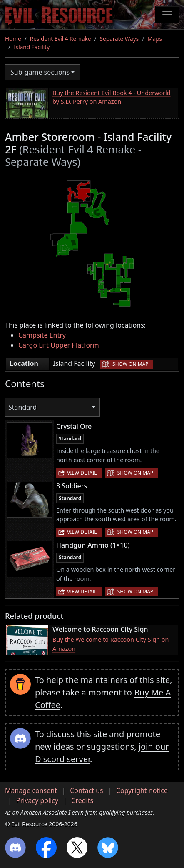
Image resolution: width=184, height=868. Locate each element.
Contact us (87, 790)
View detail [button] (82, 473)
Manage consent (31, 790)
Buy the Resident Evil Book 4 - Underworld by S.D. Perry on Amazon (112, 97)
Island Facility (32, 47)
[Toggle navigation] (167, 15)
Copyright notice (142, 790)
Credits (82, 800)
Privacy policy (37, 800)
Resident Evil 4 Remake (61, 39)
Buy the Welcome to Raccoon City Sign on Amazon (111, 644)
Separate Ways (119, 39)
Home (13, 39)
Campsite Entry (42, 335)
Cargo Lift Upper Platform (59, 345)
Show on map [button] (130, 364)
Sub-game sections (40, 72)
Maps (155, 39)
